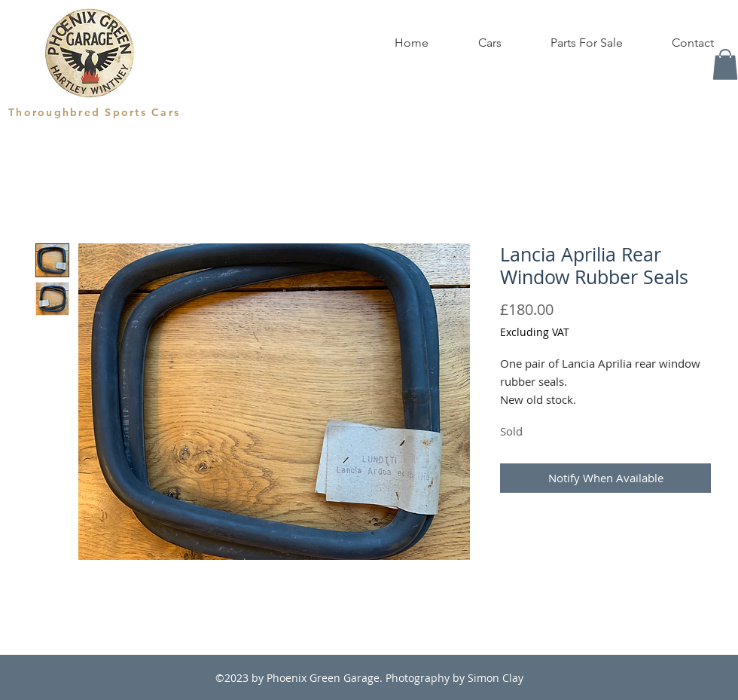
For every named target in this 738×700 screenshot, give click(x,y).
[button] (725, 64)
